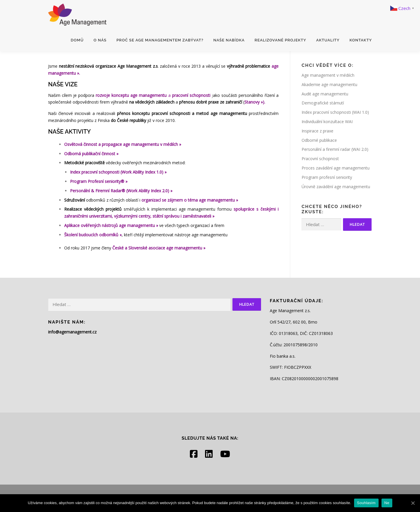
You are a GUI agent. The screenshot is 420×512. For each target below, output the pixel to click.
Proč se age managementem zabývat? (160, 40)
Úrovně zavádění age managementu (336, 187)
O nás (100, 40)
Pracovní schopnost (320, 159)
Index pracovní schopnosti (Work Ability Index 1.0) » (118, 172)
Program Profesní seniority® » (99, 181)
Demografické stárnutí (323, 103)
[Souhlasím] (413, 503)
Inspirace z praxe (317, 131)
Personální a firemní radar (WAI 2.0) (335, 149)
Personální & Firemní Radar (96, 191)
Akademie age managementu (329, 84)
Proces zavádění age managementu (336, 168)
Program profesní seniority (327, 177)
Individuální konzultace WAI (327, 122)
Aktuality (328, 40)
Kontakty (361, 40)
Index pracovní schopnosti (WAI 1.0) (335, 112)
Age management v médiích (328, 75)
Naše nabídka (229, 40)
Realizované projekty (280, 40)
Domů (77, 40)
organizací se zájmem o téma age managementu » (190, 200)
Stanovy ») (254, 102)
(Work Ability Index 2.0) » (149, 191)
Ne (387, 503)
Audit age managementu (325, 94)
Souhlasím (366, 503)
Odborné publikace (319, 140)
